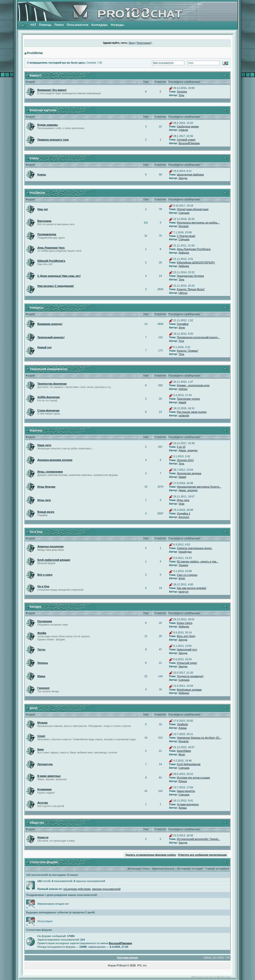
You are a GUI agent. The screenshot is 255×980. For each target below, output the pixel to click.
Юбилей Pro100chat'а (51, 261)
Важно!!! (35, 76)
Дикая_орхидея (188, 450)
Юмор (41, 676)
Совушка (184, 213)
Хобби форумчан (49, 397)
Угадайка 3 (183, 513)
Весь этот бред (186, 636)
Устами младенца (188, 804)
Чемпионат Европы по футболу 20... (199, 738)
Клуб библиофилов (189, 764)
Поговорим (45, 621)
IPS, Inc (142, 965)
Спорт (41, 736)
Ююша (183, 781)
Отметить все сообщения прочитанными (202, 855)
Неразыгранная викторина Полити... (199, 487)
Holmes (183, 389)
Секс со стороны (187, 575)
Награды (117, 25)
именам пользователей (106, 889)
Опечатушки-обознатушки (193, 209)
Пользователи (78, 25)
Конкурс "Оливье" (188, 351)
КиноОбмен (184, 751)
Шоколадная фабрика (190, 174)
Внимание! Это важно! (52, 90)
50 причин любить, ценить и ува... (198, 561)
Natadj (182, 402)
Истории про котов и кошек (193, 778)
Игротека (36, 430)
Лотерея (182, 92)
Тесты (41, 649)
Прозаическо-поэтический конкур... (198, 337)
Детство (43, 803)
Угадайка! (183, 324)
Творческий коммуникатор (48, 369)
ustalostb (184, 415)
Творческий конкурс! (51, 337)
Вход (132, 43)
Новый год (44, 347)
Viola (181, 504)
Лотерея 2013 (185, 460)
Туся (181, 341)
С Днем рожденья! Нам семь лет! (59, 276)
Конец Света (185, 623)
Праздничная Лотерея (190, 276)
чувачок (183, 130)
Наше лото (44, 445)
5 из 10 (181, 447)
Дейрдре (184, 253)
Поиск (59, 25)
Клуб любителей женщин (54, 560)
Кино (41, 749)
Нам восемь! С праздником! (56, 286)
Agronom (184, 517)
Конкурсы (37, 308)
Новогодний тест (187, 649)
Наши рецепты (186, 791)
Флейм (42, 633)
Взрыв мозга (46, 512)
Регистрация (144, 43)
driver (182, 327)
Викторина (44, 221)
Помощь (45, 25)
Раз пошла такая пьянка (192, 412)
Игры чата (44, 500)
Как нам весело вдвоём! (192, 588)
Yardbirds (182, 724)
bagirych (184, 592)
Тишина (183, 565)
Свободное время (188, 126)
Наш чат (43, 209)
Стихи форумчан (48, 410)
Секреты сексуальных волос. (195, 548)
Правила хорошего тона (53, 140)
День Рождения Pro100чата (194, 249)
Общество (37, 823)
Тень (181, 95)
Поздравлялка (47, 234)
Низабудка (185, 552)
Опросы (43, 663)
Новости (43, 837)
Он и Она (36, 532)
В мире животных (49, 776)
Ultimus (183, 293)
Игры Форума (46, 487)
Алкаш (183, 728)
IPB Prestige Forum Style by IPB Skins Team (211, 977)
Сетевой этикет (186, 140)
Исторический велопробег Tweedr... (199, 839)
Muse (182, 754)
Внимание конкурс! (50, 324)
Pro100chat (35, 53)
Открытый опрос (187, 663)
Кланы (34, 158)
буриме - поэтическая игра (193, 385)
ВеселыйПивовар (189, 143)
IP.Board (121, 965)
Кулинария (44, 789)
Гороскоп (43, 688)
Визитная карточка (43, 110)
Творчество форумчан (52, 384)
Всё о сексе (45, 575)
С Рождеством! (186, 236)
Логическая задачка (189, 473)
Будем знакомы (48, 125)
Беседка (35, 607)
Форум (112, 965)
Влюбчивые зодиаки (189, 690)
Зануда (183, 178)
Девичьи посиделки (50, 546)
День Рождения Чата (51, 248)
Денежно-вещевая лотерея (55, 460)
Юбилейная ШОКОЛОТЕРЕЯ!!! (196, 262)
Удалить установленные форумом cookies (151, 855)
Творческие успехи (188, 399)
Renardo (184, 226)
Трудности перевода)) (190, 676)
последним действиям (77, 889)
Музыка (42, 723)
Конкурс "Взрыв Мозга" (191, 289)
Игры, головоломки (50, 472)
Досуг (34, 708)
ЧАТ (33, 25)
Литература (45, 764)
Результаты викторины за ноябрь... (198, 223)
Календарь (100, 25)
